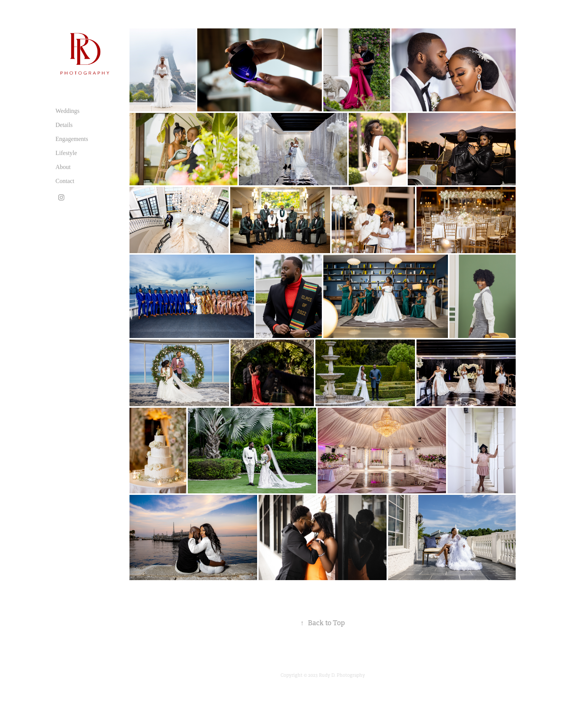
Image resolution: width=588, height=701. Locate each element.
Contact (65, 181)
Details (64, 125)
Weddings (68, 111)
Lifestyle (66, 153)
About (63, 167)
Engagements (72, 139)
